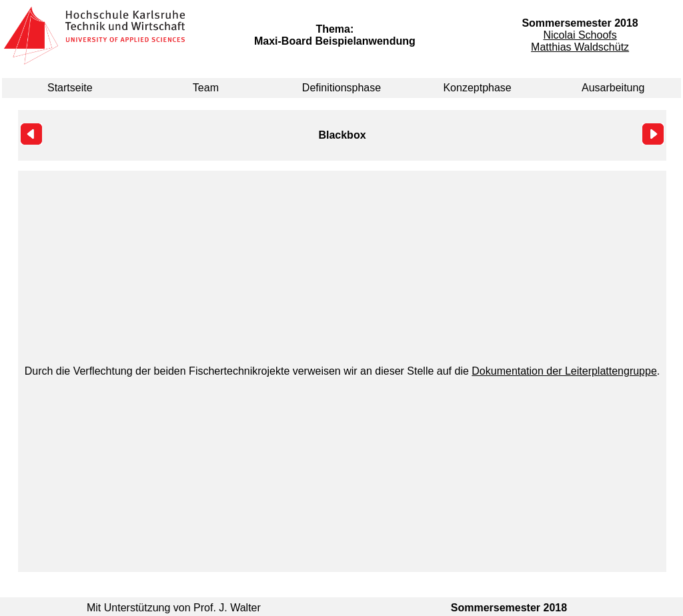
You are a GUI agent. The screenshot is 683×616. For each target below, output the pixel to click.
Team (206, 88)
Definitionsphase (341, 88)
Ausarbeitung (613, 88)
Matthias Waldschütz (580, 47)
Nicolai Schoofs (580, 35)
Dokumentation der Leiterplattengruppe (564, 371)
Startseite (70, 88)
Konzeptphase (477, 88)
